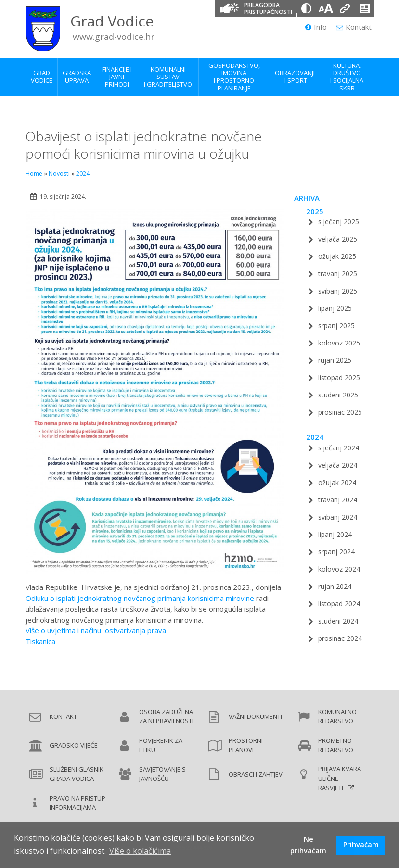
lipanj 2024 (335, 534)
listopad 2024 (339, 604)
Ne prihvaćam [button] (308, 845)
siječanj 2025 (339, 222)
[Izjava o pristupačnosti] (364, 8)
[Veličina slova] (326, 8)
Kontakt (354, 27)
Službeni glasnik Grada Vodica (77, 774)
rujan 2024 (335, 586)
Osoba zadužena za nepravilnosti (166, 716)
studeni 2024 (338, 621)
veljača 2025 (338, 239)
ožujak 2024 (337, 482)
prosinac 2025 (340, 412)
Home (34, 173)
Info (316, 27)
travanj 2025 (338, 274)
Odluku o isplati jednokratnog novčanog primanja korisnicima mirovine (140, 598)
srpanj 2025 (336, 325)
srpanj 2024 (336, 552)
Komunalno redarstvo (337, 716)
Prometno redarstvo (336, 745)
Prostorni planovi (246, 745)
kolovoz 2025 (339, 343)
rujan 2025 (335, 360)
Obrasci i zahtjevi (256, 774)
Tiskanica (40, 641)
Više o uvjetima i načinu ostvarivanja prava (96, 630)
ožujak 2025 (337, 256)
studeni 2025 (338, 395)
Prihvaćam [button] (361, 845)
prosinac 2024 (340, 638)
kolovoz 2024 (339, 569)
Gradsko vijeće (74, 745)
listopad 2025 (339, 377)
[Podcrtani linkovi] (345, 8)
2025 (315, 211)
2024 (83, 173)
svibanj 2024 (338, 517)
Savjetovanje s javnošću (162, 774)
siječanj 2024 (339, 448)
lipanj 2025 (335, 308)
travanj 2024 (338, 500)
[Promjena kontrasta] (307, 8)
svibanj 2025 (338, 291)
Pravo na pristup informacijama (77, 803)
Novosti (59, 173)
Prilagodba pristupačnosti (268, 8)
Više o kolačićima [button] (140, 851)
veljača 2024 (338, 465)
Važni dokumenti (255, 716)
